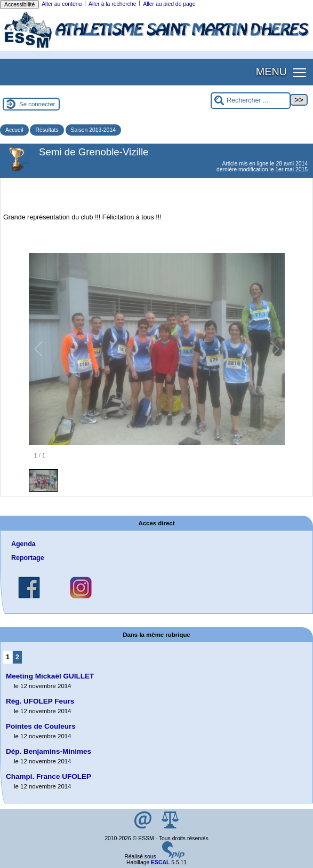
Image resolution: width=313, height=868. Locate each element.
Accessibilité (19, 5)
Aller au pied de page (169, 4)
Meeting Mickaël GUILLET (50, 676)
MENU (271, 72)
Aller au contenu (62, 4)
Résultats (47, 130)
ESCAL (160, 862)
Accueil (14, 130)
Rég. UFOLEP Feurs (40, 701)
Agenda (23, 544)
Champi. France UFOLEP (49, 776)
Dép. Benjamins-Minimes (49, 751)
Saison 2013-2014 (93, 130)
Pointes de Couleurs (41, 726)
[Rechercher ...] (251, 101)
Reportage (28, 558)
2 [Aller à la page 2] (17, 657)
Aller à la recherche (113, 4)
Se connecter (37, 104)
